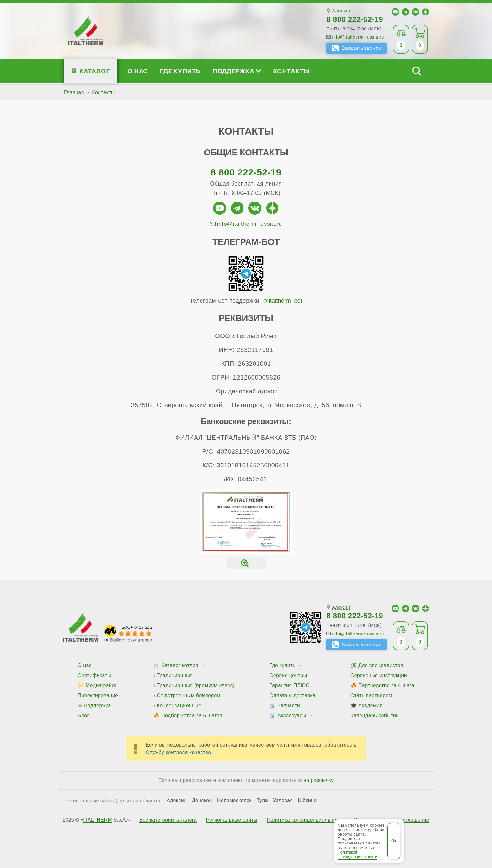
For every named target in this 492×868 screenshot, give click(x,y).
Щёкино (307, 801)
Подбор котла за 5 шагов (192, 716)
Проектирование (98, 695)
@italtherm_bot (283, 301)
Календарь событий (375, 716)
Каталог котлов (180, 665)
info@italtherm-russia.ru (358, 37)
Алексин (341, 11)
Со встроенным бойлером (189, 695)
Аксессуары (292, 716)
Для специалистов (381, 665)
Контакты (291, 71)
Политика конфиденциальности (305, 820)
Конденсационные (179, 706)
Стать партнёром (371, 695)
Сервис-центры (288, 675)
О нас (138, 71)
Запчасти (289, 706)
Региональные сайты (232, 820)
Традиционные (175, 675)
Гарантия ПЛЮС (289, 685)
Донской (202, 801)
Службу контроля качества (178, 752)
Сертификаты (95, 675)
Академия (370, 706)
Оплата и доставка (293, 695)
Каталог (95, 71)
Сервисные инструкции (379, 675)
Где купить (180, 71)
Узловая (283, 801)
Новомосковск (234, 801)
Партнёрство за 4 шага (386, 685)
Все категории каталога (168, 820)
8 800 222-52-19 (355, 19)
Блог (83, 716)
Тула (262, 801)
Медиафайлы (102, 685)
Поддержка (237, 71)
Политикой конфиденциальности (357, 855)
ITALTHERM (98, 820)
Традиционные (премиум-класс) (196, 685)
